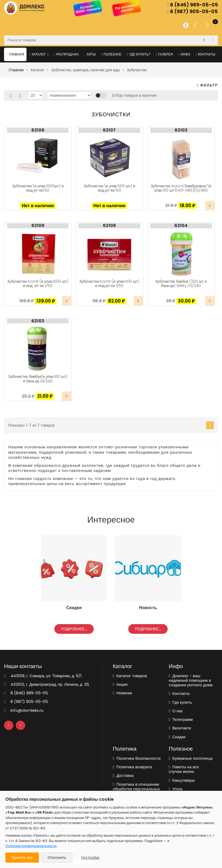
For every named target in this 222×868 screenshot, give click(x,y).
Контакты (205, 54)
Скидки (177, 737)
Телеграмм (181, 719)
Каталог (39, 54)
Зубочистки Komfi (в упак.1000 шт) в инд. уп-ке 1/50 (38, 284)
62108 (109, 226)
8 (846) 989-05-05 (193, 5)
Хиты (90, 54)
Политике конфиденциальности (31, 846)
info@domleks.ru (24, 710)
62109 (38, 226)
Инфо (184, 54)
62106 (38, 130)
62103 (38, 321)
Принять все (22, 858)
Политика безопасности (137, 758)
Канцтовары (182, 780)
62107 (109, 130)
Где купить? (138, 54)
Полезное (111, 54)
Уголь (176, 789)
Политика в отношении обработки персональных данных (136, 789)
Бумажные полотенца (191, 758)
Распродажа (66, 54)
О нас (176, 711)
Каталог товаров (130, 676)
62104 (181, 226)
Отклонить (57, 858)
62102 (181, 130)
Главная (15, 54)
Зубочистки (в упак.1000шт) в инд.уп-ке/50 (38, 188)
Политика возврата (132, 767)
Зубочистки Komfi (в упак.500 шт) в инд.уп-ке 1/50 (109, 284)
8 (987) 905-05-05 (192, 12)
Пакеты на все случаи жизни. (184, 769)
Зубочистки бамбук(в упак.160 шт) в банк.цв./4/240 (38, 379)
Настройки (90, 858)
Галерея (164, 54)
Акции (120, 684)
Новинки (122, 693)
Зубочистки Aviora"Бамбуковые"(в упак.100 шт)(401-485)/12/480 (181, 188)
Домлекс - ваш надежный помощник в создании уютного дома (191, 680)
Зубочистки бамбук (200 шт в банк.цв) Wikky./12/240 (181, 284)
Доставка (123, 775)
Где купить (180, 702)
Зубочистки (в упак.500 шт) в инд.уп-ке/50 (109, 188)
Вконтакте (180, 728)
